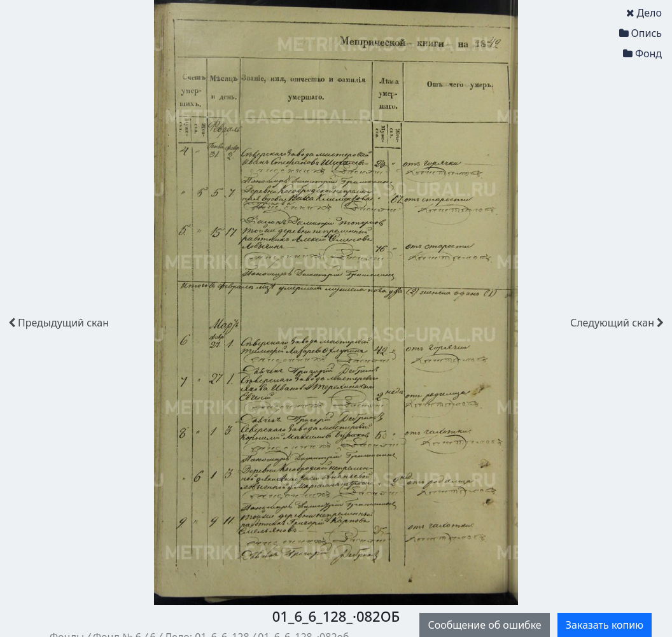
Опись (640, 33)
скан (59, 323)
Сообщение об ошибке (484, 625)
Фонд (642, 53)
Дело (644, 13)
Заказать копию (605, 625)
